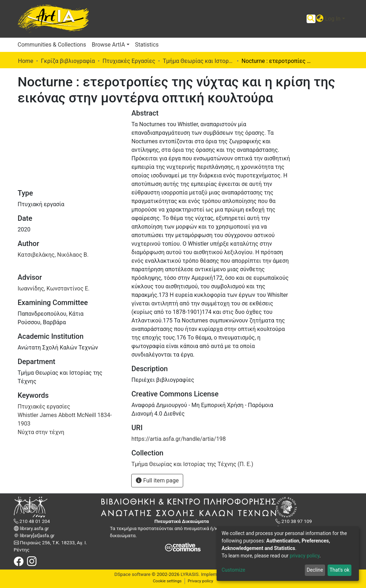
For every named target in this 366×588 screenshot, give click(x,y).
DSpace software (132, 574)
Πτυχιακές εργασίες (44, 407)
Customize (233, 570)
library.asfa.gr (34, 528)
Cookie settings (167, 581)
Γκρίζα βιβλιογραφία (68, 61)
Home (26, 61)
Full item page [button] (157, 480)
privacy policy (304, 556)
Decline (315, 570)
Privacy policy (201, 581)
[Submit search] (311, 19)
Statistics (147, 45)
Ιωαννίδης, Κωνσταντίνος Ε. (54, 288)
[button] (320, 19)
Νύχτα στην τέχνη (41, 432)
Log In (333, 19)
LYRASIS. (190, 574)
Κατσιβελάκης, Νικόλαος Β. (53, 255)
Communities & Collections (52, 45)
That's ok (339, 570)
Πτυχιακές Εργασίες (129, 61)
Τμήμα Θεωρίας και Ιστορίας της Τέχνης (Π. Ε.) (198, 61)
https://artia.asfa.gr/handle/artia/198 (178, 439)
